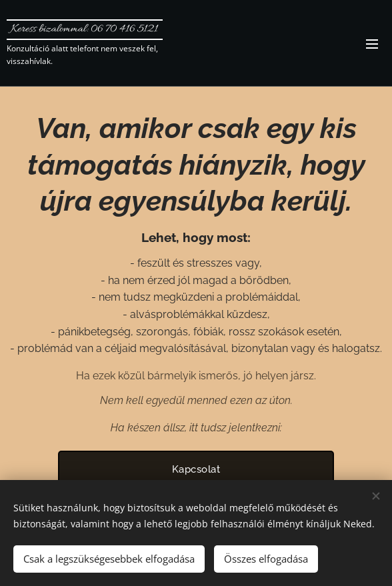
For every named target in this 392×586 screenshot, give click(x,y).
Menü (372, 44)
